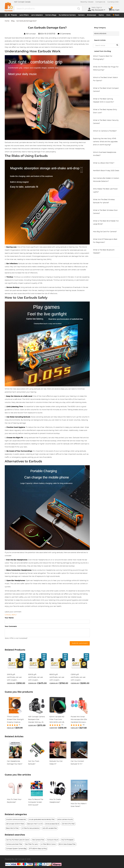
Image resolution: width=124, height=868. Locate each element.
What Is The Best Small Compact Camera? (106, 90)
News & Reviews (100, 34)
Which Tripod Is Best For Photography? (103, 58)
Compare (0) (100, 2)
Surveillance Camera (67, 15)
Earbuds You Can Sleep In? (56, 763)
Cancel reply (11, 615)
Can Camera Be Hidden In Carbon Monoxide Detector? (106, 180)
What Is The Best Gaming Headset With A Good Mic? (103, 100)
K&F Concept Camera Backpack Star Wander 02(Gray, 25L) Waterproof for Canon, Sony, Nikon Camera (36, 720)
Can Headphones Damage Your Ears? (15, 763)
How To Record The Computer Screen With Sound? (36, 802)
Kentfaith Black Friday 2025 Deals (106, 171)
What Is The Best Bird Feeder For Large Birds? (106, 223)
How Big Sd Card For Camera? (105, 232)
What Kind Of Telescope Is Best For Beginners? (105, 241)
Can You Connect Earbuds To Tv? (77, 763)
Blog (13, 21)
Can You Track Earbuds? (34, 763)
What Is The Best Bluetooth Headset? (104, 252)
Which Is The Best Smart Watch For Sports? (105, 79)
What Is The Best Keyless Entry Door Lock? (105, 111)
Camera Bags (51, 15)
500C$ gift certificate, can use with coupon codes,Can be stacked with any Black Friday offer (37, 678)
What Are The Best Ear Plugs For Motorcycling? (106, 68)
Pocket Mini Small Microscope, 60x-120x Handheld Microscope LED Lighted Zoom (79, 720)
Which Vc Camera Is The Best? (105, 131)
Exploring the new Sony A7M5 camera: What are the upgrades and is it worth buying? (105, 142)
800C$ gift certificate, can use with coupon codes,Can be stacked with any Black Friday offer (58, 678)
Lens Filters (24, 15)
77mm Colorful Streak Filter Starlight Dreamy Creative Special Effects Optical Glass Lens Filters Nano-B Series (15, 720)
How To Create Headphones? (55, 801)
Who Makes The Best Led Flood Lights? (105, 190)
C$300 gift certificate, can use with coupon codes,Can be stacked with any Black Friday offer (79, 678)
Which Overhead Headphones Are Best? (105, 154)
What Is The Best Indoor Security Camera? (106, 122)
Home (7, 21)
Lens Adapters (37, 15)
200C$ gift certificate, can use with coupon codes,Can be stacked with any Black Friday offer (15, 678)
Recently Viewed (87, 2)
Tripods (14, 15)
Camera (81, 15)
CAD (113, 2)
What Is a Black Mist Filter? (104, 163)
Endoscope (92, 15)
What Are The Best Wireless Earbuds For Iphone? (104, 201)
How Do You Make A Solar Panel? (79, 805)
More (108, 15)
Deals (116, 15)
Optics (101, 15)
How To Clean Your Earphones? (14, 801)
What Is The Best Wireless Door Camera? (105, 212)
